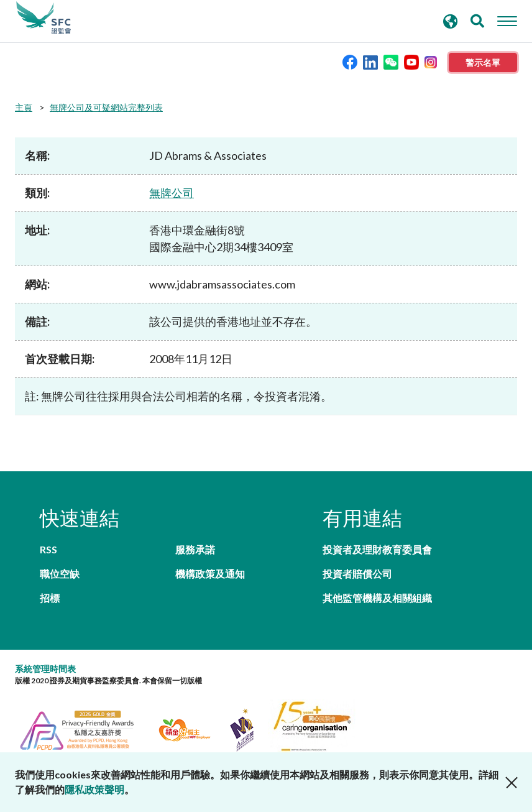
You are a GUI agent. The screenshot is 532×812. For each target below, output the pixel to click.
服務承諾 (195, 549)
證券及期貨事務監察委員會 (44, 18)
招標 (50, 598)
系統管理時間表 (45, 669)
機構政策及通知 (210, 574)
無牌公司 (172, 193)
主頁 (24, 107)
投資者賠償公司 (357, 574)
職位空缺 (60, 574)
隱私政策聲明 (94, 789)
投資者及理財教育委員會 (377, 549)
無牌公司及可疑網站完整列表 (106, 107)
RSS (48, 549)
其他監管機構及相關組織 (377, 598)
